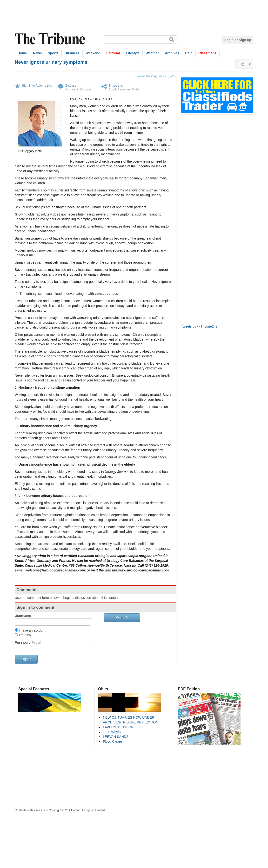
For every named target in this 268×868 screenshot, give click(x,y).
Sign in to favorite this (37, 86)
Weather (152, 53)
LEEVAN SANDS (116, 737)
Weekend (93, 53)
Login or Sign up (238, 40)
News (37, 53)
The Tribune (51, 39)
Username (23, 616)
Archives (172, 53)
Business (72, 53)
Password (28, 642)
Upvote (243, 64)
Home (22, 53)
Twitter (136, 89)
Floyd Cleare (112, 741)
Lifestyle (133, 53)
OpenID (122, 618)
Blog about (86, 89)
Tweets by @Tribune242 (199, 326)
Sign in (26, 659)
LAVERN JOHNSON (118, 727)
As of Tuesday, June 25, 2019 (157, 76)
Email (112, 89)
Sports (53, 53)
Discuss (71, 86)
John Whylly (112, 732)
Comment (72, 89)
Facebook (124, 89)
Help (189, 53)
